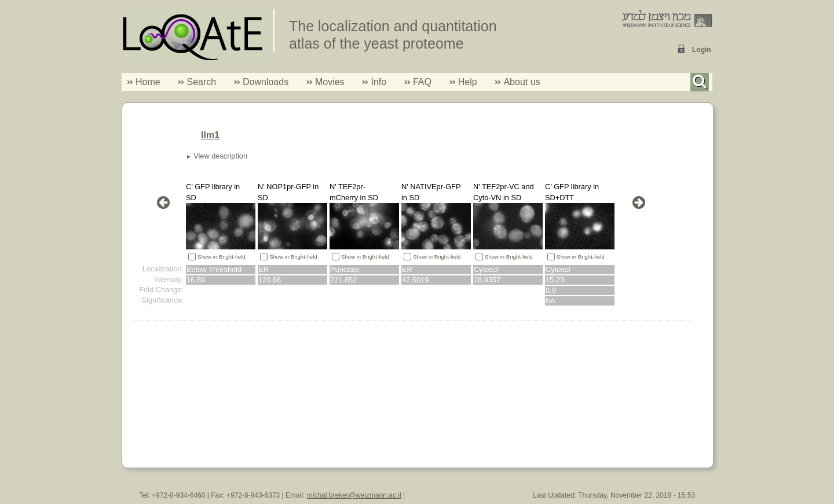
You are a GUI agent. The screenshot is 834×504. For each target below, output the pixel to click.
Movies (330, 82)
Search (197, 82)
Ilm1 (210, 135)
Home (148, 82)
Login (702, 50)
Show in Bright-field (222, 257)
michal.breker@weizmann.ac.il (354, 495)
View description (220, 156)
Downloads (266, 82)
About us (522, 82)
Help (468, 82)
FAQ (422, 82)
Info (374, 82)
